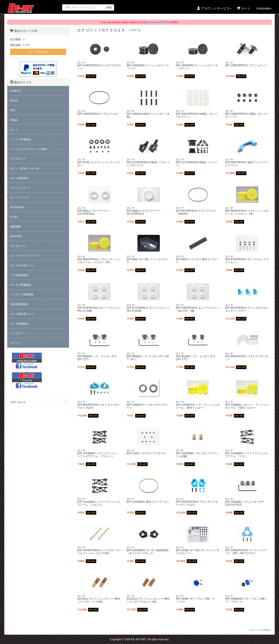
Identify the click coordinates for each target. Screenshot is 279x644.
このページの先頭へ (260, 630)
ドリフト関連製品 (21, 139)
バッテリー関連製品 (22, 294)
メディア (15, 343)
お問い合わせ (38, 402)
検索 (109, 7)
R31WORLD (17, 207)
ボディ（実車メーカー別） (26, 168)
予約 (13, 110)
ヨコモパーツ (18, 246)
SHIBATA (15, 91)
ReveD (14, 101)
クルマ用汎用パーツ (22, 314)
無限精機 (15, 227)
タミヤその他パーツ (22, 265)
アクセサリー (18, 333)
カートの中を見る (38, 52)
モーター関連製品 (21, 285)
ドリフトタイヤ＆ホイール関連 (28, 149)
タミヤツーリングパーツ (24, 256)
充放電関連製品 (19, 304)
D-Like (14, 217)
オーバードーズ (19, 198)
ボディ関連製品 (19, 178)
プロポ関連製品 (19, 275)
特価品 (14, 120)
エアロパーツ (18, 159)
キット (14, 130)
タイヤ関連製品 (19, 324)
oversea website (157, 22)
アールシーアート (21, 188)
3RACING (16, 236)
